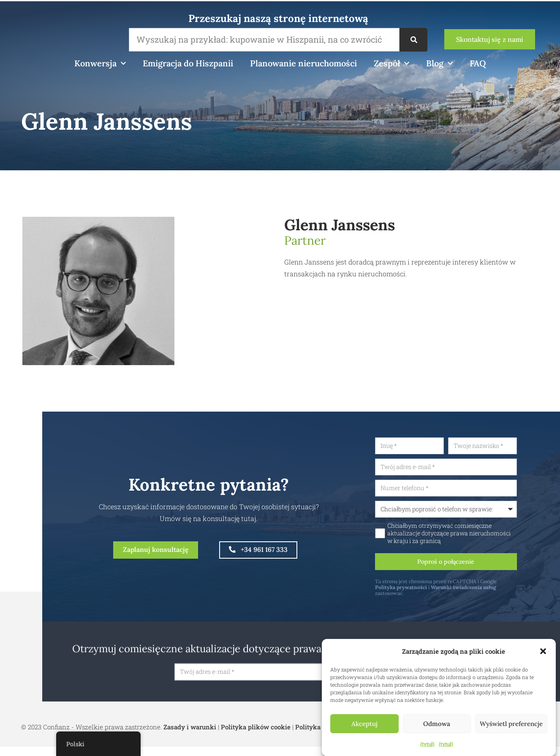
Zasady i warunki (190, 735)
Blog (439, 63)
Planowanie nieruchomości (303, 63)
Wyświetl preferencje (511, 724)
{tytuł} (427, 744)
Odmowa (437, 724)
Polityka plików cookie (256, 735)
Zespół (391, 63)
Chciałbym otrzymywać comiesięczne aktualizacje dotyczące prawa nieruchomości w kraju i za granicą (485, 537)
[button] (543, 651)
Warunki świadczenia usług (499, 592)
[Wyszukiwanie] (413, 40)
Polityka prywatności (437, 592)
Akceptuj (364, 724)
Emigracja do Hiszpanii (188, 63)
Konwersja (100, 63)
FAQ (478, 63)
